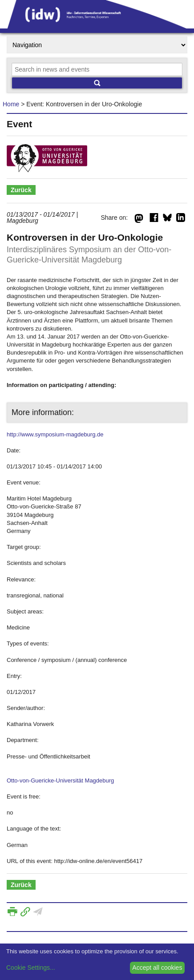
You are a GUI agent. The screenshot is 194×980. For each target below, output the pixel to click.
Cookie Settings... (31, 968)
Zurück (21, 190)
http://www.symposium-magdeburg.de (55, 434)
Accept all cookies (157, 968)
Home (11, 104)
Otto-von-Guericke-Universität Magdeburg (60, 780)
